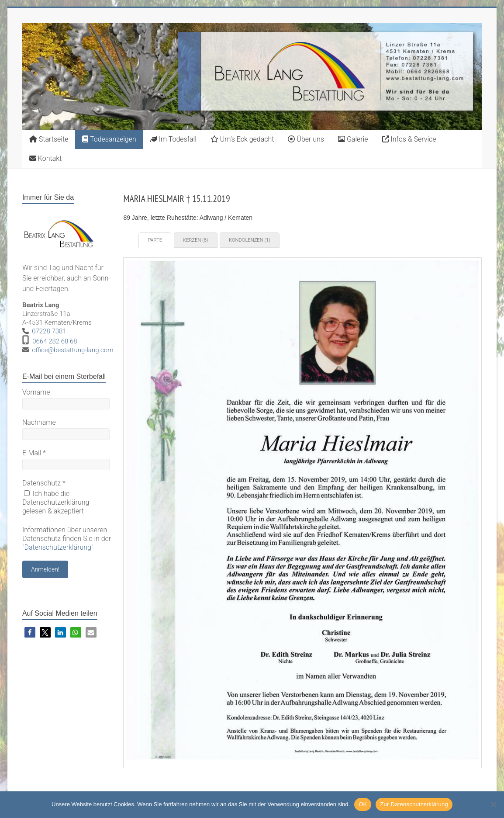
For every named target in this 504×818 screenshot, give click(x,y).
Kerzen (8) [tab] (196, 240)
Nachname (39, 422)
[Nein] (493, 804)
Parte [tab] (155, 240)
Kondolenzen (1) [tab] (250, 240)
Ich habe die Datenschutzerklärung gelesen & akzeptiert (56, 502)
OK (363, 804)
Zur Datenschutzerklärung (414, 804)
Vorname (36, 392)
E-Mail (34, 453)
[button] (30, 633)
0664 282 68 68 (55, 341)
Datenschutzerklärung (58, 547)
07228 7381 (49, 331)
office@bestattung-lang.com (72, 350)
